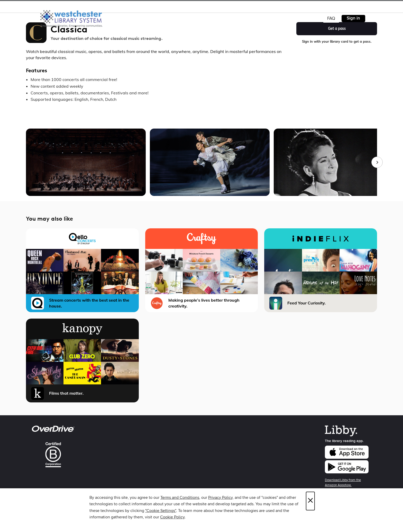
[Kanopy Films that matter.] (82, 360)
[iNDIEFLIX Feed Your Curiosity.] (321, 270)
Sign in (353, 18)
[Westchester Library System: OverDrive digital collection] (74, 18)
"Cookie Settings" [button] (161, 511)
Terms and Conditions (180, 498)
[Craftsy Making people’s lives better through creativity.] (202, 270)
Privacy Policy (220, 498)
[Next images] (377, 162)
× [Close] (310, 501)
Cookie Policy (172, 517)
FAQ (331, 19)
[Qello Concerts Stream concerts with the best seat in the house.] (82, 270)
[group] (201, 162)
